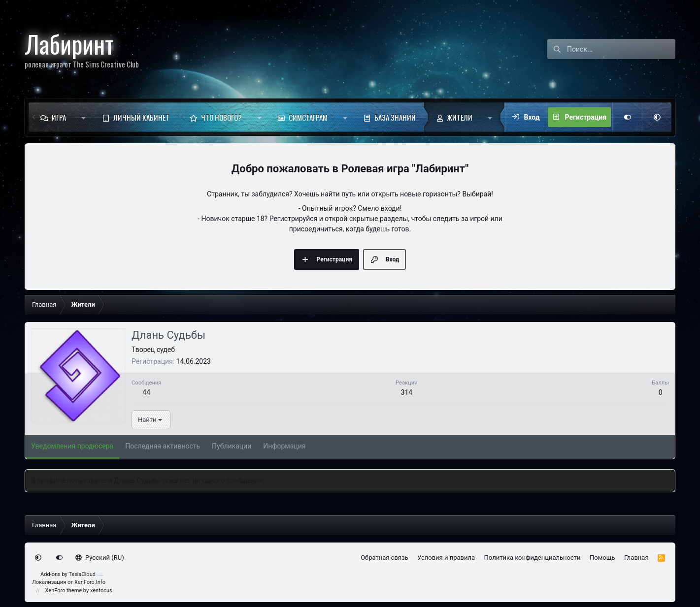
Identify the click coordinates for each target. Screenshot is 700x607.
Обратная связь (384, 558)
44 (146, 392)
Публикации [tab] (232, 446)
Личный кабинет (141, 117)
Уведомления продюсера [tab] (72, 446)
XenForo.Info (90, 582)
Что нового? (221, 117)
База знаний (395, 117)
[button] (83, 117)
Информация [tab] (284, 446)
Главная (636, 558)
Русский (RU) (100, 558)
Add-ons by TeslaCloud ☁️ (72, 574)
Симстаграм (308, 117)
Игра (59, 117)
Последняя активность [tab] (163, 446)
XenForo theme (64, 591)
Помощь (602, 558)
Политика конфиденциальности (533, 558)
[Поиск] (621, 49)
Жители (460, 117)
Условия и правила (446, 558)
